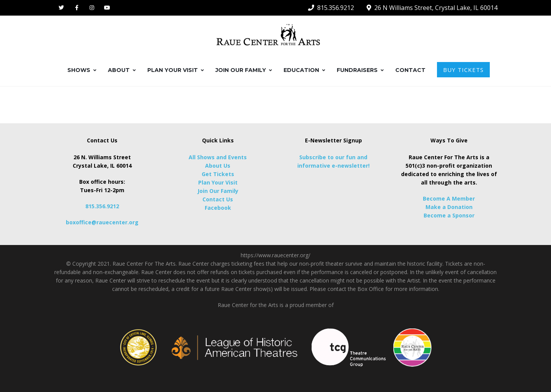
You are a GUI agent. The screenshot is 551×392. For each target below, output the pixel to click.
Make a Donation (449, 207)
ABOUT (122, 70)
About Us (218, 166)
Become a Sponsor (449, 215)
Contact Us (218, 199)
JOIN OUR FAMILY (244, 70)
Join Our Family (218, 191)
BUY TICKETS (463, 70)
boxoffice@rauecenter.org (102, 222)
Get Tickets (218, 174)
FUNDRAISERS (360, 70)
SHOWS (82, 70)
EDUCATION (304, 70)
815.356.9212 (102, 206)
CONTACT (410, 70)
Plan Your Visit (218, 182)
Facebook (218, 208)
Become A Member (449, 198)
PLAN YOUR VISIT (176, 70)
